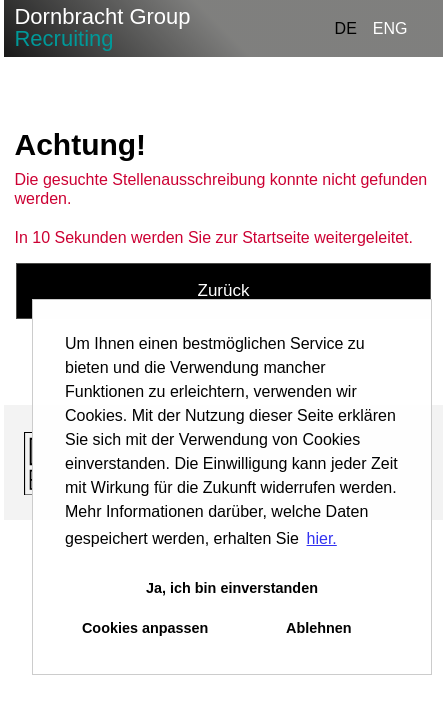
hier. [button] (322, 538)
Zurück (224, 290)
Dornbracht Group (102, 27)
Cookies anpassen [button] (145, 628)
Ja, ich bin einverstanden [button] (232, 588)
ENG (390, 28)
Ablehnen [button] (319, 628)
